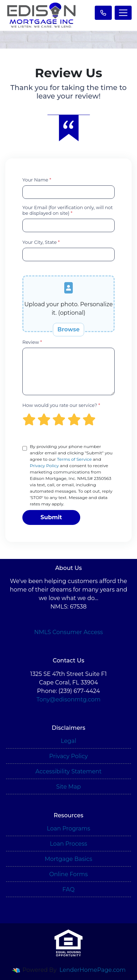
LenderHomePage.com (93, 970)
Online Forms (68, 874)
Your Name (37, 180)
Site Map (68, 787)
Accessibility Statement (68, 771)
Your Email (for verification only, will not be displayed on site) (68, 210)
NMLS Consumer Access (68, 632)
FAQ (68, 889)
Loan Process (68, 844)
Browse (69, 329)
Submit (51, 517)
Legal (68, 741)
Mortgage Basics (68, 859)
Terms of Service (74, 459)
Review (32, 342)
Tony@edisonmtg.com (69, 699)
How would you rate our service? (61, 405)
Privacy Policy (44, 466)
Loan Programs (68, 828)
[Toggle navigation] (123, 13)
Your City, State (41, 242)
